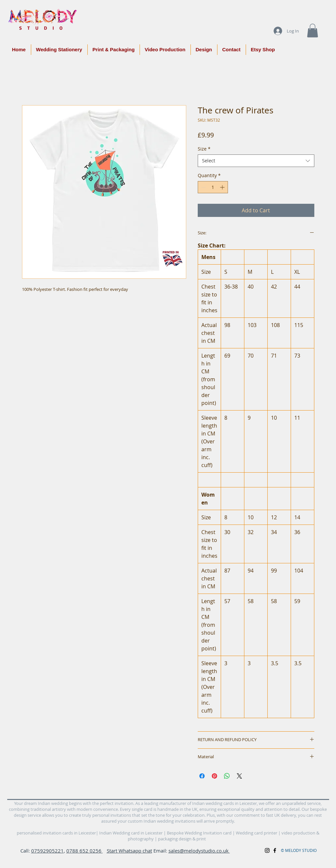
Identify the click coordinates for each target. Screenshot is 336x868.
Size (204, 149)
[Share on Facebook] (202, 776)
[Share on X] (239, 776)
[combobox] (256, 161)
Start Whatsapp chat (129, 851)
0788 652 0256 (85, 851)
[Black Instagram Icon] (267, 850)
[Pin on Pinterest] (214, 776)
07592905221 (47, 851)
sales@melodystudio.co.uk (199, 851)
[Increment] (223, 187)
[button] (313, 31)
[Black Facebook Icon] (275, 850)
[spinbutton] (213, 187)
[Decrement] (203, 187)
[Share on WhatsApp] (227, 776)
